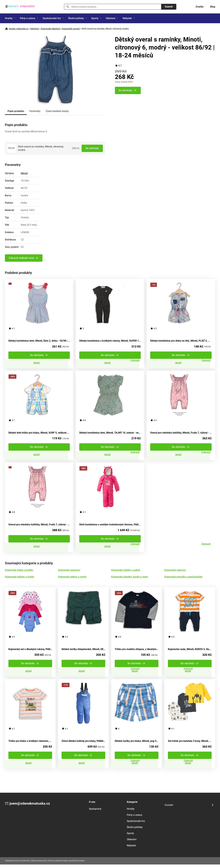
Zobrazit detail (39, 363)
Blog (213, 7)
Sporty (95, 18)
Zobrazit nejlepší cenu (22, 258)
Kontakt (169, 808)
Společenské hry (52, 18)
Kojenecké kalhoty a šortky (20, 579)
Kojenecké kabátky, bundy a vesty (130, 579)
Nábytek (127, 18)
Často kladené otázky (57, 111)
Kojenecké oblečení (50, 29)
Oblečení (111, 18)
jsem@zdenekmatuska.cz (31, 807)
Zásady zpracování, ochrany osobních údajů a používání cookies (58, 864)
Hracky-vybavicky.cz (18, 29)
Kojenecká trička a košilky (19, 572)
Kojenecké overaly (71, 29)
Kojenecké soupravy (69, 572)
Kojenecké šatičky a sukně (126, 572)
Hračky (9, 18)
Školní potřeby (76, 18)
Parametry (35, 111)
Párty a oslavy (28, 18)
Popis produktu (16, 111)
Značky (200, 7)
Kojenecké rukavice (175, 572)
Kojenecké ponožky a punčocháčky (183, 579)
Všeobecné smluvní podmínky (17, 864)
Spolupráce (95, 812)
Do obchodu (92, 148)
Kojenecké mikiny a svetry (72, 579)
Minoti (24, 173)
